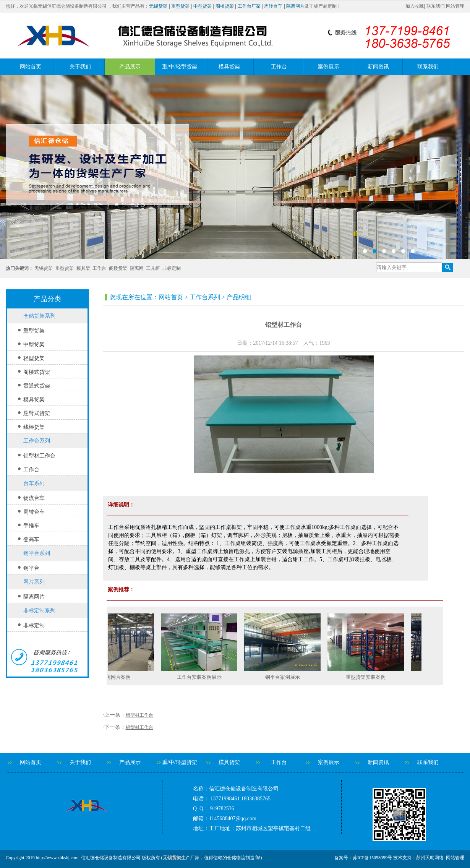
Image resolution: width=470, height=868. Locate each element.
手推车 (31, 526)
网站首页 (31, 67)
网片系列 (34, 582)
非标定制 (172, 268)
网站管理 (455, 6)
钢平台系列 (37, 553)
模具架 (83, 268)
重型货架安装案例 (369, 677)
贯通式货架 (37, 386)
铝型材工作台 (39, 456)
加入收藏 (415, 6)
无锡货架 (158, 6)
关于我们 (80, 67)
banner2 (235, 167)
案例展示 (329, 67)
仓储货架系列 (39, 316)
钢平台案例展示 (286, 677)
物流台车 (34, 498)
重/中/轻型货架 (180, 67)
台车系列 (34, 483)
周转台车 (273, 6)
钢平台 (31, 568)
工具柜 (153, 268)
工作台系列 (37, 441)
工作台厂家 (249, 6)
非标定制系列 (39, 611)
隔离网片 (295, 6)
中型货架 (203, 6)
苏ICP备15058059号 (372, 858)
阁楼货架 (225, 6)
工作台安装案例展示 (202, 677)
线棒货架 (34, 427)
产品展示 (130, 67)
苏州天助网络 (430, 858)
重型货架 (180, 6)
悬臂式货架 (37, 413)
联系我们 (436, 6)
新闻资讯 (378, 67)
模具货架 (229, 67)
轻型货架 (34, 358)
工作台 (279, 67)
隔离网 (137, 268)
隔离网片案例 (119, 677)
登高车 (31, 539)
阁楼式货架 (37, 372)
